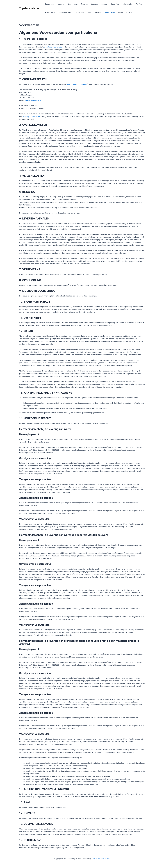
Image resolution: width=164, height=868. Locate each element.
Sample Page (79, 13)
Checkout (84, 4)
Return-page (50, 4)
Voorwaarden (110, 13)
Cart (76, 4)
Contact (104, 4)
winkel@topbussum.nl (33, 100)
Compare (95, 4)
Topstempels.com (30, 8)
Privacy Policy (50, 13)
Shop (90, 13)
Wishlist (129, 13)
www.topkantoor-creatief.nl (54, 47)
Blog (69, 4)
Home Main (115, 4)
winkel (120, 13)
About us (61, 4)
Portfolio (139, 4)
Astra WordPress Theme (101, 859)
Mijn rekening (128, 4)
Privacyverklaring (65, 13)
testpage (98, 13)
